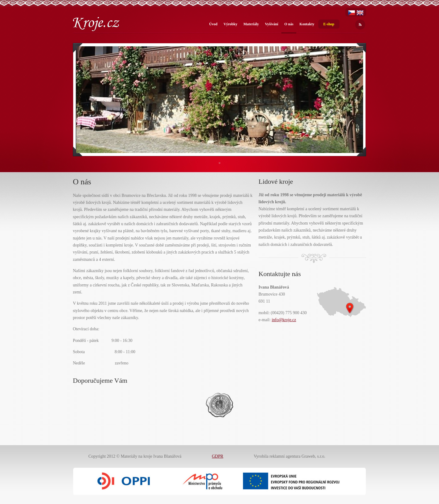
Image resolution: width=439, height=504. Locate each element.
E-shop (329, 24)
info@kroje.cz (284, 320)
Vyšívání (272, 24)
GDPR (218, 456)
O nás (289, 24)
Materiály (251, 24)
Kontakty (307, 24)
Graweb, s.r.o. (313, 456)
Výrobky (230, 24)
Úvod (213, 24)
